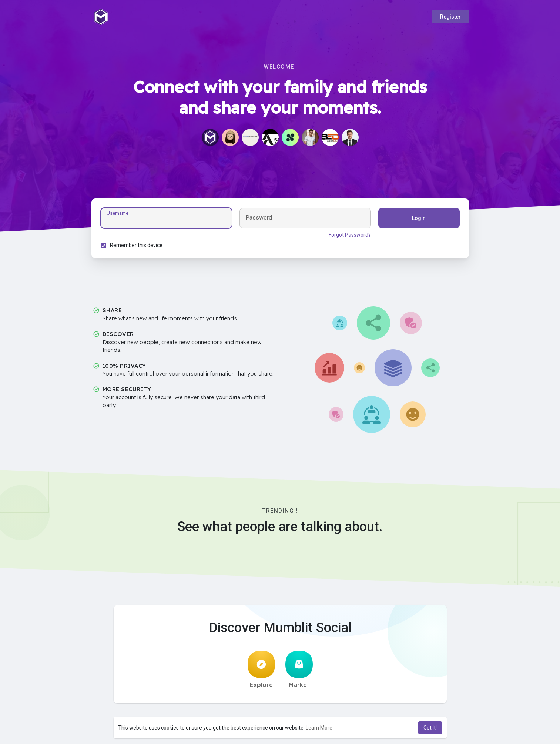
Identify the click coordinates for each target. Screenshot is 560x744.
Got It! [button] (430, 728)
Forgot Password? (350, 235)
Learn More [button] (319, 728)
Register (450, 17)
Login (419, 218)
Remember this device (136, 245)
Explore (261, 670)
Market (299, 670)
